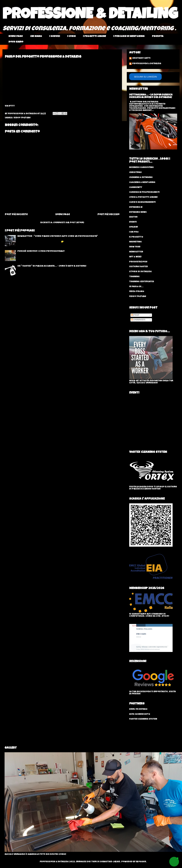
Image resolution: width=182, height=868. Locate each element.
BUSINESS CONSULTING (141, 167)
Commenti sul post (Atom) (69, 223)
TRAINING (134, 277)
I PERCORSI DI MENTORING (129, 36)
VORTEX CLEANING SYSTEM (143, 719)
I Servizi (55, 36)
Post (135, 315)
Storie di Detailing (140, 272)
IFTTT (12, 106)
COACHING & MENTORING (142, 182)
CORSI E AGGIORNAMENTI (142, 202)
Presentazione (138, 262)
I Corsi (72, 36)
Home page (16, 36)
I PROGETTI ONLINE (95, 36)
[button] (174, 862)
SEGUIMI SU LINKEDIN (146, 77)
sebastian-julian (110, 862)
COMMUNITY (136, 187)
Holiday (134, 227)
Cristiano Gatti (141, 58)
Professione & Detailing (147, 64)
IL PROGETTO (136, 237)
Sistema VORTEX (138, 267)
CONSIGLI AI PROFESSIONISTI (144, 192)
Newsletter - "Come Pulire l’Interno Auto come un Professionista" (58, 236)
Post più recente (16, 215)
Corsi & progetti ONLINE (143, 197)
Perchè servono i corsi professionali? (41, 251)
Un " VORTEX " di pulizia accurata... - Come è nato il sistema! (52, 266)
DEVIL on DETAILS (138, 709)
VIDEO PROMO (137, 292)
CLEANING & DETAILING (141, 177)
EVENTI (133, 222)
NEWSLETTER (136, 252)
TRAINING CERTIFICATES (142, 282)
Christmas (135, 172)
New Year (135, 247)
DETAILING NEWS (138, 212)
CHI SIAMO (36, 36)
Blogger (141, 862)
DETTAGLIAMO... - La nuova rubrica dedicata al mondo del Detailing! (151, 96)
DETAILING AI (136, 207)
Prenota (158, 36)
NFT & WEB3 (135, 257)
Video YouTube (22, 118)
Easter (133, 217)
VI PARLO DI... (136, 287)
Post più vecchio (109, 215)
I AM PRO (134, 232)
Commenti (138, 320)
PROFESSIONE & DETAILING (90, 15)
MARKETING (135, 242)
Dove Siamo (16, 42)
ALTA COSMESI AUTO (140, 714)
